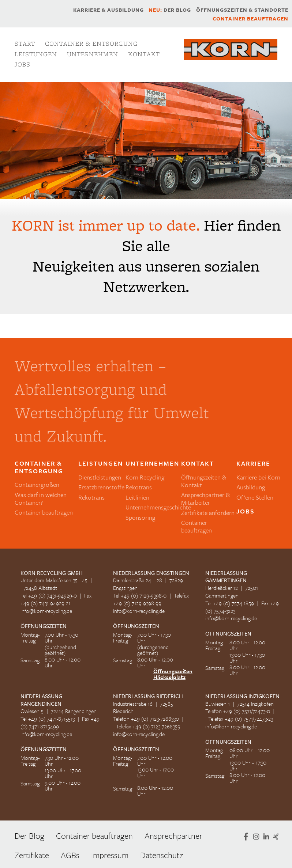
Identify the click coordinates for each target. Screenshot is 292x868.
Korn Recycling (145, 477)
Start (25, 43)
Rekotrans (91, 497)
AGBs (70, 855)
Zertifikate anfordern (208, 513)
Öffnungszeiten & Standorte (242, 10)
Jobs (23, 64)
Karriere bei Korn (258, 477)
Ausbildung (251, 487)
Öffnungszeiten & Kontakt (204, 481)
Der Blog (170, 10)
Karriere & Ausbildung (108, 10)
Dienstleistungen (100, 477)
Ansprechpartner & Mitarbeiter (205, 499)
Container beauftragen (250, 19)
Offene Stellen (255, 497)
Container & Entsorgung (91, 43)
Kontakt (144, 54)
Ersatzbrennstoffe (101, 487)
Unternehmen (93, 54)
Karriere (253, 464)
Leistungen (36, 54)
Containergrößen (37, 484)
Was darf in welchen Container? (41, 499)
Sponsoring (140, 517)
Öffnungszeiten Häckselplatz (173, 674)
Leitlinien (137, 497)
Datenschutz (162, 855)
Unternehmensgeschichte (158, 507)
